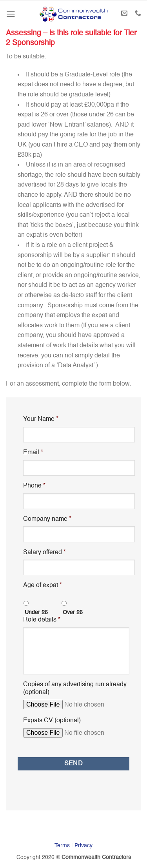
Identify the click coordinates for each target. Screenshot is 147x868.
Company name (47, 519)
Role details (42, 620)
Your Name (41, 419)
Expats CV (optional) (52, 721)
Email (33, 453)
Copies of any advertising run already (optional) (75, 689)
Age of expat (43, 585)
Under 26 (36, 612)
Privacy (83, 846)
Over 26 (73, 612)
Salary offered (44, 553)
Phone (34, 486)
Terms (62, 846)
